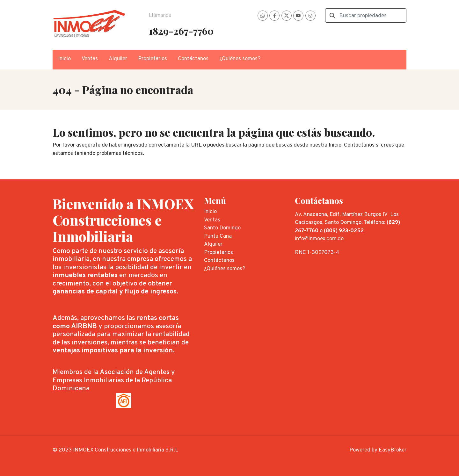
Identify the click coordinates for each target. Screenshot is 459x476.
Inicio (64, 59)
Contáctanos (193, 59)
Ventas (90, 59)
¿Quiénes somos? (240, 59)
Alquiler (118, 59)
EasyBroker (393, 450)
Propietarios (153, 59)
